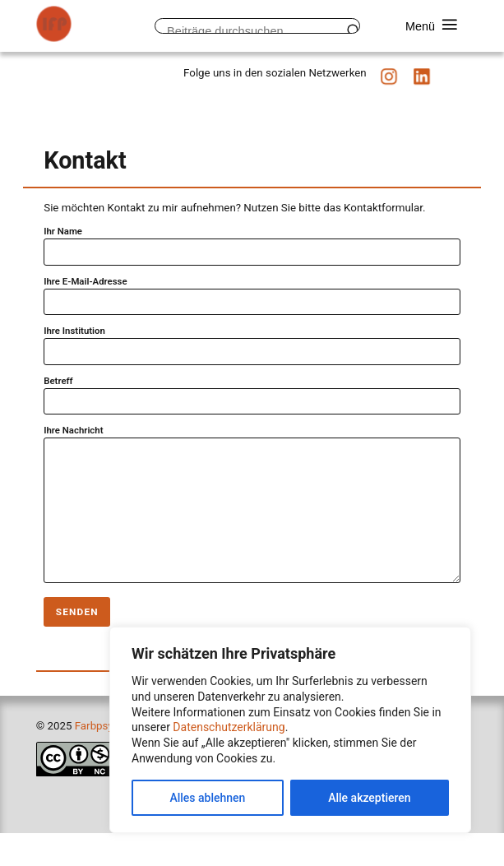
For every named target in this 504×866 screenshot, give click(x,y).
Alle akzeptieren (369, 798)
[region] (290, 730)
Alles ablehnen (207, 798)
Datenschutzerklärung (229, 727)
